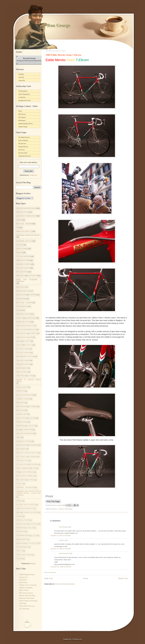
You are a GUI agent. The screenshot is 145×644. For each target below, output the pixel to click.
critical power (23, 520)
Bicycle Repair (23, 330)
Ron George (59, 25)
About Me (21, 77)
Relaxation (21, 480)
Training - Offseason (26, 487)
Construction (23, 461)
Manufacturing (23, 260)
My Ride (33, 418)
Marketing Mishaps (25, 337)
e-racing (35, 524)
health (31, 528)
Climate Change (23, 127)
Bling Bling (69, 509)
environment (22, 368)
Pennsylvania (22, 422)
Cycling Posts (22, 97)
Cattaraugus (22, 306)
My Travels (21, 150)
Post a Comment (50, 572)
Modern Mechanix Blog (27, 596)
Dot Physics (23, 582)
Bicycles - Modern (24, 224)
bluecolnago (63, 527)
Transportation (24, 364)
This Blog (21, 74)
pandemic (34, 445)
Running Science (24, 264)
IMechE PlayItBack (26, 588)
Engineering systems (26, 356)
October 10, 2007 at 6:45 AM (60, 536)
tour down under (24, 555)
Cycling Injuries (24, 256)
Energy (34, 333)
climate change (23, 399)
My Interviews (22, 143)
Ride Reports (22, 120)
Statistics (21, 391)
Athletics (34, 276)
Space (32, 480)
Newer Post (123, 578)
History (20, 245)
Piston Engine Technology (28, 601)
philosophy (22, 449)
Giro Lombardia (23, 468)
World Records (31, 512)
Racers (20, 253)
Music (19, 341)
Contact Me (22, 80)
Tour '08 (30, 345)
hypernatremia (23, 536)
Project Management (24, 94)
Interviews (21, 299)
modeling (21, 543)
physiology (33, 543)
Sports (28, 341)
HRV (35, 468)
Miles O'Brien (24, 590)
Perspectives (22, 212)
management (22, 539)
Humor (19, 220)
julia (35, 536)
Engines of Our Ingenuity (28, 585)
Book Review (22, 407)
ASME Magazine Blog (27, 575)
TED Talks (23, 603)
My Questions (22, 272)
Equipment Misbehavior (27, 216)
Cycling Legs (22, 464)
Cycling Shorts (23, 268)
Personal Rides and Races (28, 235)
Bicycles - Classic (58, 509)
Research (21, 276)
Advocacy (21, 287)
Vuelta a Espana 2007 (25, 433)
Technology (22, 333)
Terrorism (28, 430)
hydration (21, 532)
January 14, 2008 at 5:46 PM (60, 549)
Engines (35, 464)
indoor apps (22, 445)
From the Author (24, 322)
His (18, 472)
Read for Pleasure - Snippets (28, 281)
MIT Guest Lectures (26, 593)
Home (86, 578)
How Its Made (22, 249)
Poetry (20, 111)
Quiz (18, 430)
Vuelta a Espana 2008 (25, 395)
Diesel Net (23, 580)
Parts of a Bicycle (24, 231)
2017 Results (22, 457)
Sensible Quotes (24, 314)
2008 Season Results (25, 326)
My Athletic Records (24, 137)
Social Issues (22, 387)
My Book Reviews (23, 147)
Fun (18, 228)
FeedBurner (33, 175)
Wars (19, 512)
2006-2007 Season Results (27, 453)
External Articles (24, 241)
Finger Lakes (22, 414)
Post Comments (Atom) (65, 584)
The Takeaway (24, 609)
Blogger (33, 563)
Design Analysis (23, 291)
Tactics (20, 345)
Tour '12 (20, 484)
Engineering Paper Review (26, 123)
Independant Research (25, 156)
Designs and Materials (26, 208)
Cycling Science (24, 353)
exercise (20, 528)
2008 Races (32, 318)
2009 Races (21, 376)
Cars (31, 376)
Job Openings (28, 472)
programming (23, 547)
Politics (32, 426)
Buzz (35, 330)
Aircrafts (21, 403)
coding (20, 516)
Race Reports (22, 117)
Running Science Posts (25, 100)
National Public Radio (27, 598)
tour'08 (20, 559)
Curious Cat (23, 577)
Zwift (19, 437)
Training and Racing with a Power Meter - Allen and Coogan (28, 493)
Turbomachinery (23, 91)
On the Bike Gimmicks (25, 476)
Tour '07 (20, 318)
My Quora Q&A (23, 153)
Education (21, 410)
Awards (34, 457)
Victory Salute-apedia (26, 505)
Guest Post (21, 418)
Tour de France (23, 360)
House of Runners (23, 140)
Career (34, 407)
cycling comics (23, 349)
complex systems (24, 441)
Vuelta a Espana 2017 (25, 508)
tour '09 (20, 551)
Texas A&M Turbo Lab (27, 606)
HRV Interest (22, 114)
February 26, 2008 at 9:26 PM (61, 567)
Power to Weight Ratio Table (28, 381)
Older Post (48, 578)
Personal (21, 426)
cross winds (22, 524)
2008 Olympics (22, 372)
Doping (33, 295)
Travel (19, 501)
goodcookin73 (64, 553)
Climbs (19, 310)
